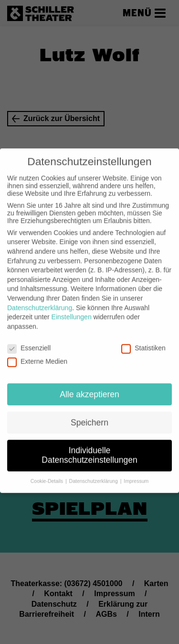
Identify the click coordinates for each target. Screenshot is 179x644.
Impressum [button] (136, 472)
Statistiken (143, 339)
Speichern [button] (89, 414)
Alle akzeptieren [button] (89, 386)
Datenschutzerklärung (40, 299)
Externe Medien (37, 353)
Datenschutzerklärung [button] (94, 472)
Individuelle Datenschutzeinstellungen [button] (89, 447)
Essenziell (29, 339)
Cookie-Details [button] (47, 472)
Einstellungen (72, 308)
